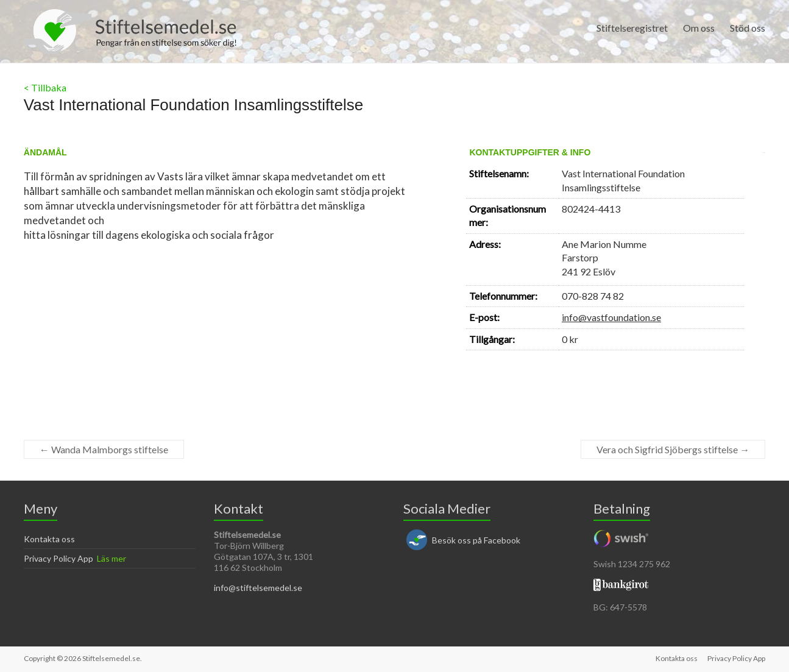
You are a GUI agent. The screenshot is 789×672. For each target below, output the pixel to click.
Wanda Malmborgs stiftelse (104, 449)
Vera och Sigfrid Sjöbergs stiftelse (673, 449)
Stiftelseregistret (632, 28)
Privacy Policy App (58, 558)
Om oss (699, 28)
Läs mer (111, 558)
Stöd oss (748, 28)
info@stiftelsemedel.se (258, 588)
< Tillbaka (45, 87)
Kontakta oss (49, 539)
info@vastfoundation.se (611, 317)
